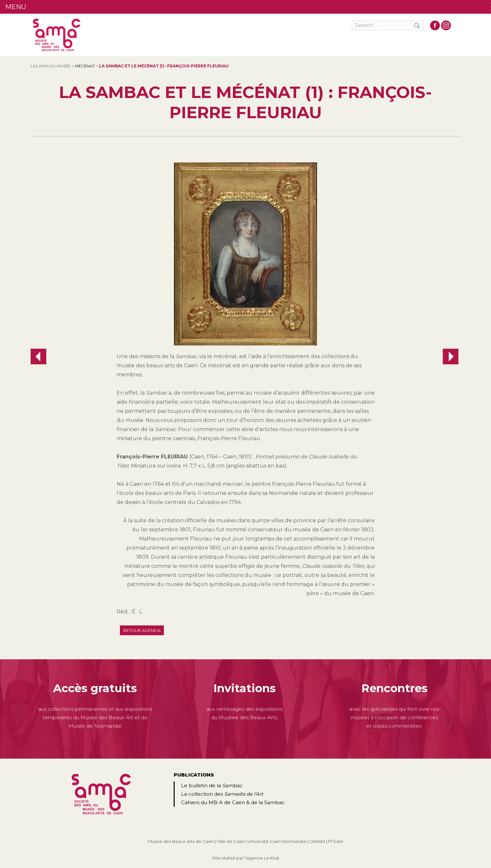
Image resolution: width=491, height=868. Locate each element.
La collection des (222, 794)
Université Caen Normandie (277, 841)
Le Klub (272, 858)
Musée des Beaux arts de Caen (181, 841)
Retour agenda (142, 630)
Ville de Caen (231, 841)
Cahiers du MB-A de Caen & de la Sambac (233, 802)
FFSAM (336, 841)
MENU (16, 7)
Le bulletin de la (212, 785)
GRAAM (317, 841)
